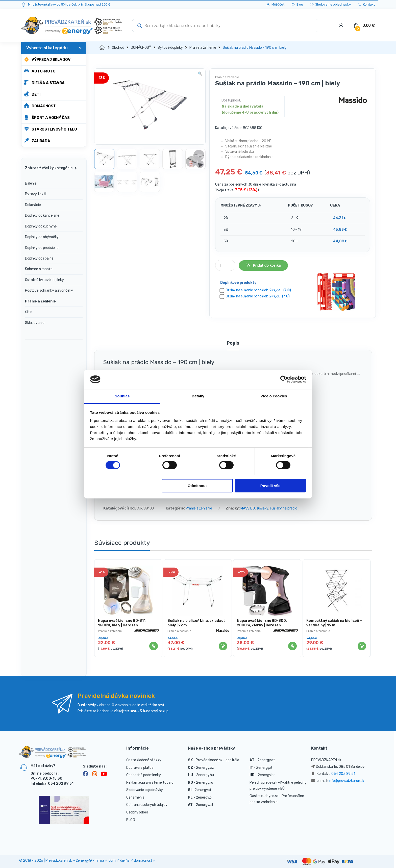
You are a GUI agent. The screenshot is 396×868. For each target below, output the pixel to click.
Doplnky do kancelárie (42, 215)
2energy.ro (205, 783)
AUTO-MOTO (40, 71)
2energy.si (203, 790)
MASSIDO (248, 508)
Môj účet (275, 5)
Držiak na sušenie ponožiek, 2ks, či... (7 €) (258, 296)
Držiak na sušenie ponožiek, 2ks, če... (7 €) (258, 290)
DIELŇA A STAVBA (44, 82)
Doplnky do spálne (39, 258)
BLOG (131, 820)
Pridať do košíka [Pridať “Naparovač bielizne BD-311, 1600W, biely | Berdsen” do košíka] (153, 646)
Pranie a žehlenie (203, 48)
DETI (32, 94)
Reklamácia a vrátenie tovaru (150, 783)
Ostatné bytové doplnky (44, 280)
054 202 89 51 (343, 774)
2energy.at (205, 805)
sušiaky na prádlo (284, 508)
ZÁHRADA (37, 141)
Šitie (29, 312)
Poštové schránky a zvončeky (49, 290)
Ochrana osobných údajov (147, 805)
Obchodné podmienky (143, 775)
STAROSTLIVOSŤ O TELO (51, 129)
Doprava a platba (140, 768)
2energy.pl (204, 797)
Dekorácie (33, 205)
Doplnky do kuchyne (41, 226)
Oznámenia (135, 797)
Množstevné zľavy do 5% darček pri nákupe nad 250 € (69, 4)
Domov (102, 48)
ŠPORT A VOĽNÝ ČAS (47, 117)
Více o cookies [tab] (274, 396)
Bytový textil (36, 194)
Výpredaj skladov (47, 59)
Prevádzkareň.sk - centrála (217, 760)
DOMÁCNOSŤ (40, 106)
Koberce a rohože (39, 269)
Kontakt (366, 5)
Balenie (31, 183)
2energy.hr (266, 775)
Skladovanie (35, 323)
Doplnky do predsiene (42, 248)
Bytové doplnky (170, 48)
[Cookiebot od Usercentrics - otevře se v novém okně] (284, 379)
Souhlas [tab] (122, 396)
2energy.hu (205, 775)
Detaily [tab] (198, 396)
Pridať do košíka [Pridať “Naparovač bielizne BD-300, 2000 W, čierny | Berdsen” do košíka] (292, 646)
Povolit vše (270, 486)
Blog (297, 5)
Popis (233, 343)
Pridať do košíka (267, 265)
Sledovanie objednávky (330, 5)
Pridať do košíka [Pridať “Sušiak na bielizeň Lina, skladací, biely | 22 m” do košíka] (223, 646)
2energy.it (264, 768)
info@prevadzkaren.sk (346, 781)
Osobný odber (137, 812)
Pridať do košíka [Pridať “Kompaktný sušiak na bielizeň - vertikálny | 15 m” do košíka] (362, 646)
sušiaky (263, 508)
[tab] (233, 345)
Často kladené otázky (144, 760)
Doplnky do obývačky (42, 237)
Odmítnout (197, 486)
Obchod (118, 48)
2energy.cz (205, 768)
